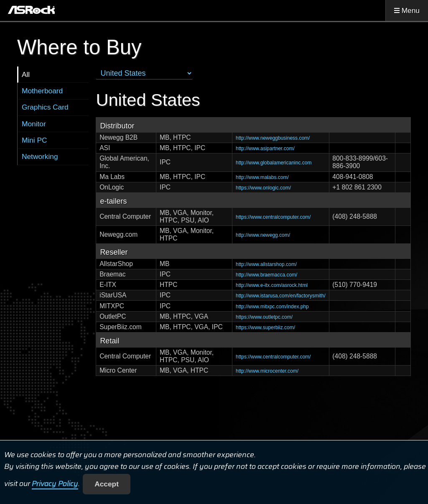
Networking (40, 156)
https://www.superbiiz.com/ (265, 327)
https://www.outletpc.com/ (264, 317)
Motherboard (42, 91)
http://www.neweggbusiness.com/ (273, 138)
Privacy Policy (55, 484)
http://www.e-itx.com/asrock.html (272, 285)
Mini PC (34, 140)
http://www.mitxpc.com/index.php (272, 307)
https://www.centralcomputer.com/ (273, 217)
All (26, 74)
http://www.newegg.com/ (263, 235)
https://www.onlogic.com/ (263, 188)
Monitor (34, 124)
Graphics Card (45, 107)
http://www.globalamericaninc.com (274, 163)
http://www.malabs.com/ (262, 177)
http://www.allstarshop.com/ (266, 264)
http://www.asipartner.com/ (265, 148)
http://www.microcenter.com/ (267, 371)
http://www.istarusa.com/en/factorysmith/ (281, 296)
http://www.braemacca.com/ (266, 275)
